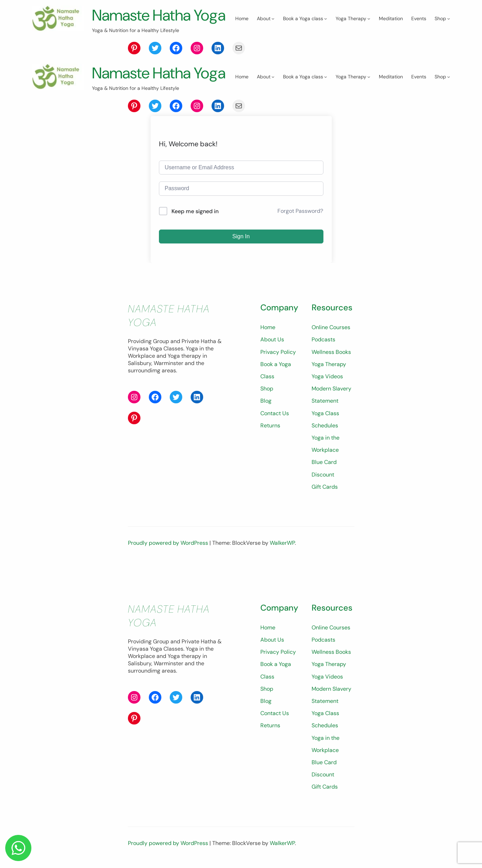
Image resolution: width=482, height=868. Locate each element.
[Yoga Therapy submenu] (166, 45)
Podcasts (312, 369)
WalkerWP (282, 560)
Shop (244, 406)
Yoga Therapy (318, 393)
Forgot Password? (300, 240)
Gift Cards (313, 504)
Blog (244, 418)
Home (246, 356)
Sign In (241, 266)
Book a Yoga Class (261, 393)
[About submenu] (70, 45)
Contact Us (252, 430)
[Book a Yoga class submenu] (122, 45)
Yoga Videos (316, 406)
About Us (250, 369)
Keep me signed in (195, 241)
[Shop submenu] (245, 45)
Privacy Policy (256, 381)
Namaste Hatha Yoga (164, 15)
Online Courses (320, 356)
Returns (248, 443)
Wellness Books (320, 381)
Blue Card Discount (325, 491)
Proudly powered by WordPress (169, 560)
